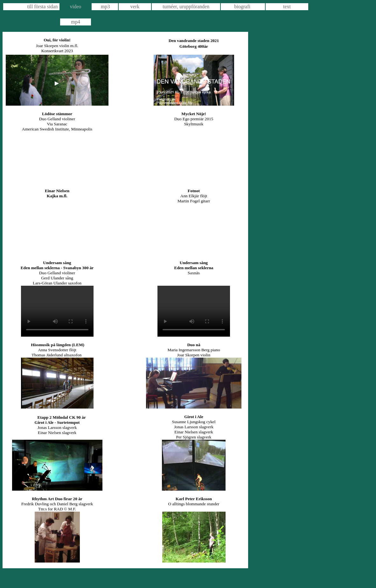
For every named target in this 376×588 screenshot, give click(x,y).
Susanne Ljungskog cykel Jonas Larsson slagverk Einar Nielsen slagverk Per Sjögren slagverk (194, 429)
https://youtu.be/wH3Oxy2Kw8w (57, 157)
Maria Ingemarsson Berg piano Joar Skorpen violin (194, 352)
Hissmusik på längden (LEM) (58, 345)
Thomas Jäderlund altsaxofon (57, 355)
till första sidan (42, 7)
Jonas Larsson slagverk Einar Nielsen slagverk (57, 430)
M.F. (72, 509)
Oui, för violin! (57, 40)
